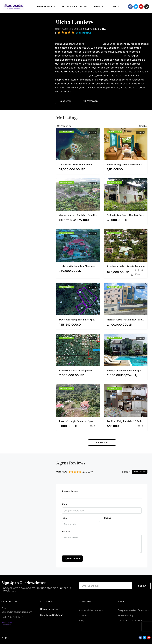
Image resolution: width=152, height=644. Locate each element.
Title (64, 518)
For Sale (93, 132)
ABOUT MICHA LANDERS (75, 7)
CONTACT (114, 7)
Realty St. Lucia (95, 29)
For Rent (140, 132)
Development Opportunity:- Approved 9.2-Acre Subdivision (91, 320)
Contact (84, 615)
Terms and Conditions (130, 620)
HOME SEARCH (45, 7)
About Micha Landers (91, 610)
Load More (102, 442)
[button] (66, 101)
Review (66, 531)
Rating (108, 518)
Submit (142, 586)
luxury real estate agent (123, 56)
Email (65, 504)
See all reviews (84, 33)
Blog (82, 620)
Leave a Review (140, 472)
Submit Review (72, 558)
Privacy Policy (126, 615)
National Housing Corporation (85, 75)
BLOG (97, 7)
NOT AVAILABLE (138, 389)
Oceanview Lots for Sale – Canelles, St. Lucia (83, 215)
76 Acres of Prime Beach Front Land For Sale (83, 164)
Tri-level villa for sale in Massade (77, 266)
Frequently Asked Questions (134, 610)
